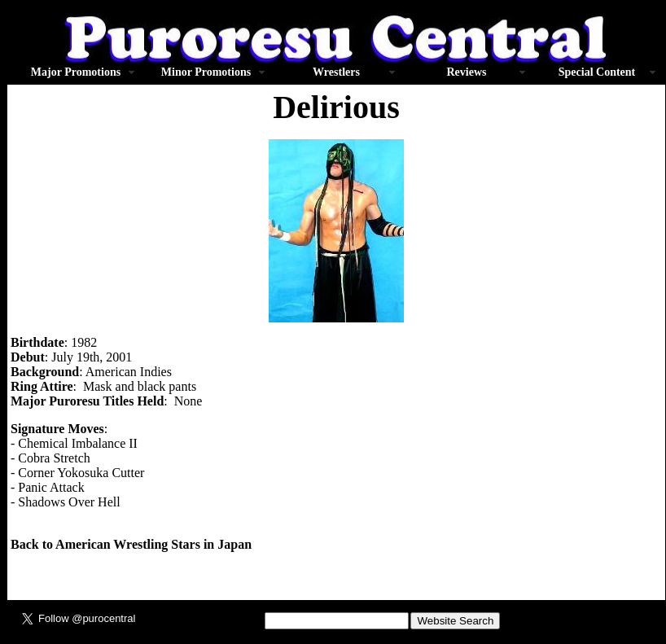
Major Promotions (76, 72)
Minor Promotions (206, 72)
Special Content (597, 72)
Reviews (467, 72)
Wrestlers (336, 72)
